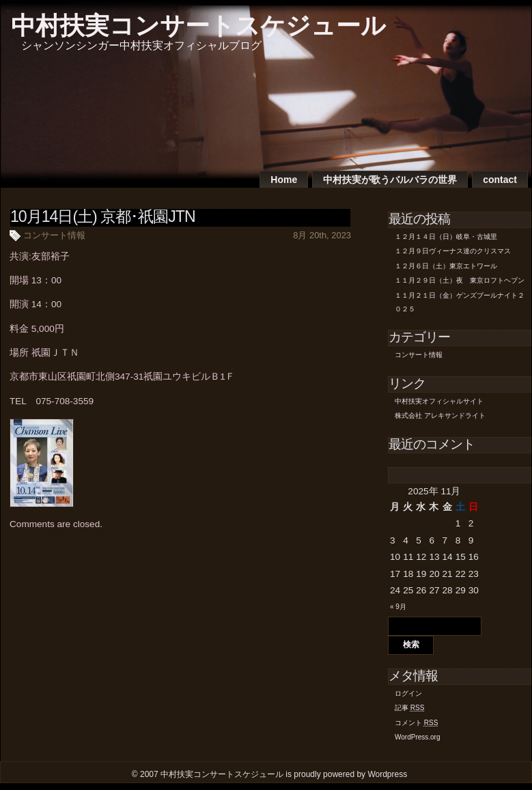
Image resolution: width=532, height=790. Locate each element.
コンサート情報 (54, 235)
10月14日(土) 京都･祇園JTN (103, 216)
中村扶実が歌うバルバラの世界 (390, 180)
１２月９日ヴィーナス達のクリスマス (453, 251)
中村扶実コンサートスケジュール (198, 26)
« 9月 (398, 607)
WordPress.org (418, 737)
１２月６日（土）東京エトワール (446, 266)
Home (284, 180)
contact (500, 180)
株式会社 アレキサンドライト (440, 415)
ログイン (408, 693)
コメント (416, 723)
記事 (409, 708)
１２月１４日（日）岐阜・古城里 (446, 237)
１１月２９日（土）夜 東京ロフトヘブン (460, 280)
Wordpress (387, 774)
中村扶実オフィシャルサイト (439, 401)
